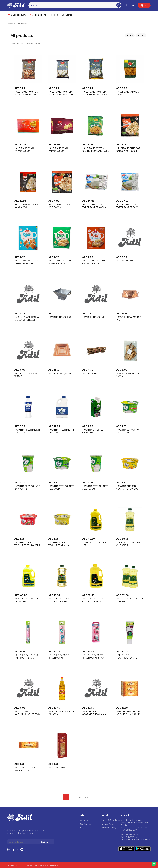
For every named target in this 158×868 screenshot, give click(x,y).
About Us (85, 820)
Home (10, 24)
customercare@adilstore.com (136, 839)
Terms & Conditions (110, 820)
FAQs (83, 828)
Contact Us (86, 824)
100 (86, 797)
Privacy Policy (108, 824)
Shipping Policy (108, 828)
